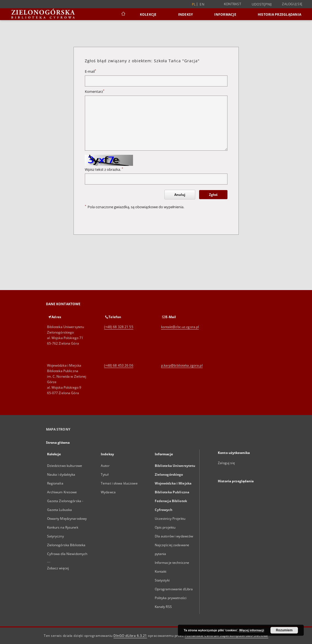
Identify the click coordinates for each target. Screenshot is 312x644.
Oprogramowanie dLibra (174, 589)
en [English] (202, 4)
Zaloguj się (292, 4)
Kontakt (161, 571)
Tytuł (105, 474)
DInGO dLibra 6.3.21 (130, 636)
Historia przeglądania (280, 14)
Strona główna (58, 443)
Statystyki (162, 580)
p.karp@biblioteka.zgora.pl (182, 365)
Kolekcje (148, 14)
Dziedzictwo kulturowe (65, 466)
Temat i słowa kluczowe (119, 483)
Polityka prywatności (171, 598)
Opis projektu (165, 527)
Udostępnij (262, 4)
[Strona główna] (123, 14)
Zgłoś (213, 195)
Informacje (225, 14)
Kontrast (233, 4)
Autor (105, 466)
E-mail (90, 71)
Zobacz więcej (58, 568)
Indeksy (186, 14)
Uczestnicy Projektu (170, 519)
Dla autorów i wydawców (174, 536)
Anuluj (180, 195)
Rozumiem (284, 630)
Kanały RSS (163, 607)
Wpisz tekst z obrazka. (104, 170)
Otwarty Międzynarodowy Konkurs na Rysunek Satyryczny (67, 527)
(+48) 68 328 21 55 (119, 327)
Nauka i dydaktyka (61, 474)
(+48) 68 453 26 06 (119, 365)
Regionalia (55, 483)
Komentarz (95, 92)
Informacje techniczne (172, 563)
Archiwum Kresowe (62, 492)
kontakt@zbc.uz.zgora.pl (180, 327)
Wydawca (108, 492)
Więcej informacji (252, 630)
